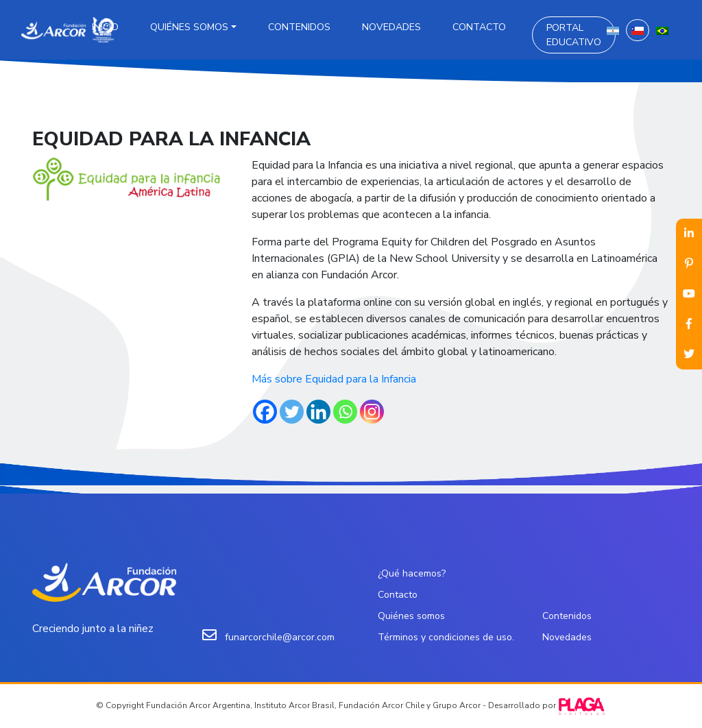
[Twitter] (292, 412)
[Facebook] (265, 412)
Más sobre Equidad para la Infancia (334, 379)
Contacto (479, 27)
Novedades (391, 27)
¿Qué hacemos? (412, 573)
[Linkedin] (318, 412)
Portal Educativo (574, 35)
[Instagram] (372, 412)
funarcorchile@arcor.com (280, 637)
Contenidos (299, 27)
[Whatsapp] (345, 412)
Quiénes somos (189, 27)
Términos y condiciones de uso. (446, 637)
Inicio (105, 27)
